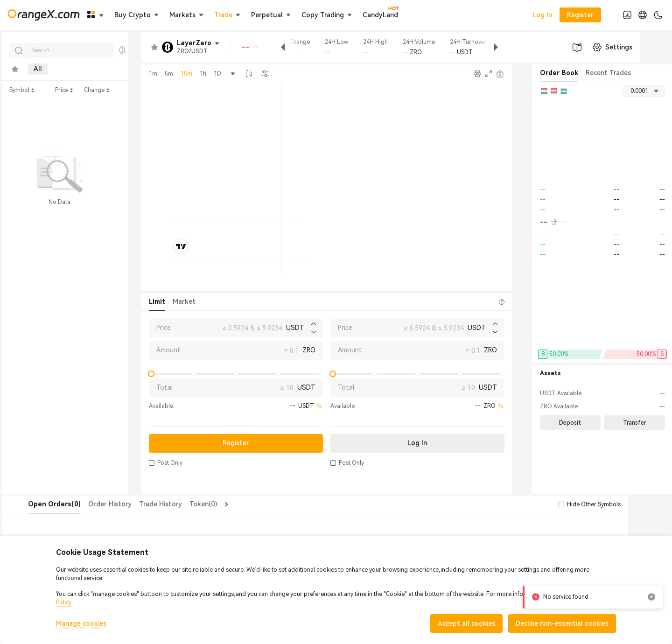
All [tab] (38, 69)
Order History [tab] (91, 504)
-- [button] (548, 222)
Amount (168, 350)
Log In (542, 15)
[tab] (15, 69)
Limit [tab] (157, 301)
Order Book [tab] (559, 73)
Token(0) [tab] (185, 504)
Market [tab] (184, 301)
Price (164, 328)
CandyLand (380, 14)
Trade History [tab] (142, 504)
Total (164, 387)
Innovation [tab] (106, 69)
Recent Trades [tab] (608, 73)
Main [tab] (66, 69)
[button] (152, 463)
